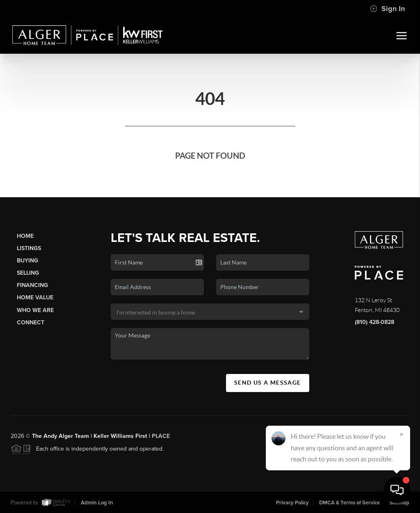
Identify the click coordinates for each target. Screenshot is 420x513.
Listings (29, 248)
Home (25, 236)
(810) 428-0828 (374, 322)
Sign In (387, 9)
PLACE (161, 439)
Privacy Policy (292, 503)
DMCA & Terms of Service (349, 503)
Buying (27, 261)
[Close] (402, 434)
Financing (32, 285)
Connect (31, 323)
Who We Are (35, 310)
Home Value (35, 298)
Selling (28, 273)
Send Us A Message (268, 383)
